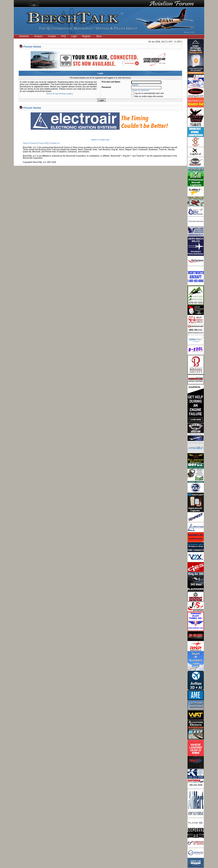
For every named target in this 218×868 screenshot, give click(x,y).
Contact (52, 36)
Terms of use (52, 94)
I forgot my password (140, 90)
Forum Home (32, 47)
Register (86, 36)
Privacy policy (66, 94)
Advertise (24, 36)
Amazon (38, 36)
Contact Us (55, 143)
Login (74, 36)
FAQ (63, 36)
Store (99, 36)
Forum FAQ (44, 143)
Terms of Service (30, 143)
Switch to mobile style (100, 140)
